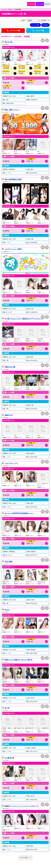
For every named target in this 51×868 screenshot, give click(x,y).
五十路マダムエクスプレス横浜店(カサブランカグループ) (24, 319)
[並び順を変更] (33, 20)
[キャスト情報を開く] (37, 83)
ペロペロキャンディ (12, 463)
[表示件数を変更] (45, 20)
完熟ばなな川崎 (10, 367)
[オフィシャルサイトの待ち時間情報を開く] (41, 68)
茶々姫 (7, 708)
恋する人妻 (8, 42)
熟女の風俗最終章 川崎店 (13, 179)
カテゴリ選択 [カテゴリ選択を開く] (35, 25)
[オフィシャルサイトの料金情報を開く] (25, 73)
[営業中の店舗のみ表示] (20, 20)
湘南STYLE (9, 415)
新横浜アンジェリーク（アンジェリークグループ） (22, 806)
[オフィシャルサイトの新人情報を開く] (25, 68)
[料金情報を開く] (14, 83)
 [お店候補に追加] (43, 40)
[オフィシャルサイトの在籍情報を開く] (41, 73)
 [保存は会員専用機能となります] (47, 40)
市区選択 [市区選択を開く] (45, 25)
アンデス (4, 10)
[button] (8, 57)
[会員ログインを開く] (47, 4)
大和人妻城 (8, 562)
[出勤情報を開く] (14, 88)
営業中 (23, 20)
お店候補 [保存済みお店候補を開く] (40, 4)
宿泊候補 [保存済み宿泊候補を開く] (31, 4)
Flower (7, 610)
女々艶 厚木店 (9, 758)
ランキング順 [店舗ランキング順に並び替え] (13, 31)
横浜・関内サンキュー (12, 110)
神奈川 (11, 10)
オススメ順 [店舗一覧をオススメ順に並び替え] (38, 31)
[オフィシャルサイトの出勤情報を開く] (10, 68)
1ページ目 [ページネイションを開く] (25, 858)
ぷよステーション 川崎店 (13, 249)
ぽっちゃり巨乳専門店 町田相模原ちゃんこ (19, 513)
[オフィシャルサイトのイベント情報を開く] (10, 73)
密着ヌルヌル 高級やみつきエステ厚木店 (18, 660)
